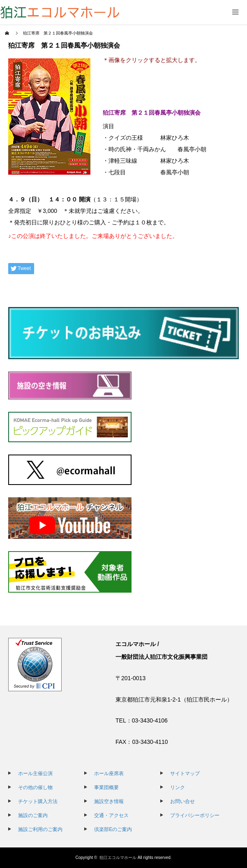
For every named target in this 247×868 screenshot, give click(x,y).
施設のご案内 (33, 815)
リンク (178, 787)
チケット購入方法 (38, 801)
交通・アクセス (111, 815)
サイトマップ (185, 773)
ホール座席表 (109, 773)
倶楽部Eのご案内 (113, 829)
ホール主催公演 (35, 773)
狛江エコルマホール (118, 858)
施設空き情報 (109, 801)
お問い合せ (182, 801)
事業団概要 (106, 787)
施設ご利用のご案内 (40, 829)
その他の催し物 (35, 787)
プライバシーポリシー (195, 815)
